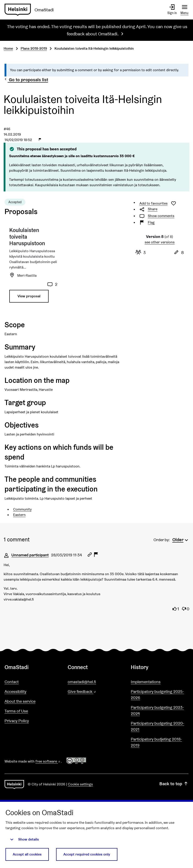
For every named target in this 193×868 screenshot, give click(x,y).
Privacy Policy (17, 721)
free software (48, 761)
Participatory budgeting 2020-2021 (157, 726)
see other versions (160, 242)
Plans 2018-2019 (34, 48)
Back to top (174, 784)
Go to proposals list (26, 80)
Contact (12, 682)
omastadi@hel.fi (82, 682)
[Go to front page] (31, 10)
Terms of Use (16, 711)
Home (8, 48)
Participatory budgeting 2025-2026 (157, 694)
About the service (20, 701)
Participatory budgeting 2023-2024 (157, 710)
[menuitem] (181, 539)
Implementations (146, 682)
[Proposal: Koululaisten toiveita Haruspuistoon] (33, 267)
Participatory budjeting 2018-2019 (156, 742)
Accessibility (15, 691)
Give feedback (93, 692)
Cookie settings (80, 784)
